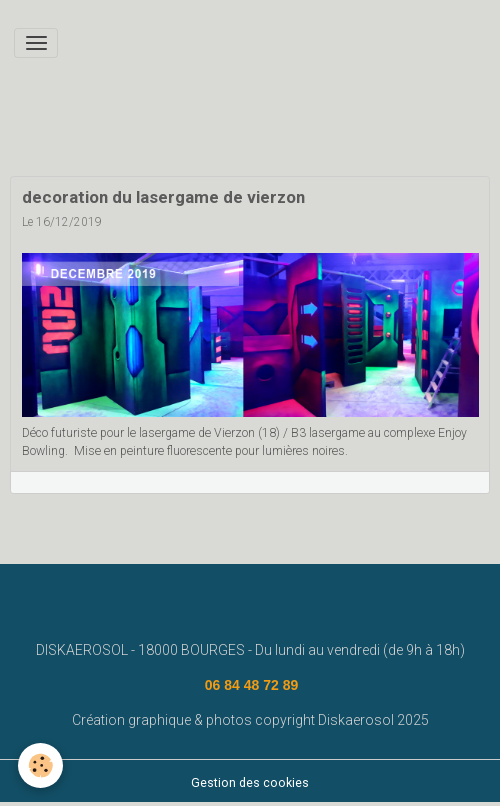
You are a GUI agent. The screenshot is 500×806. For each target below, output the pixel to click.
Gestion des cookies (250, 783)
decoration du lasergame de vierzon (163, 197)
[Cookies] (40, 765)
